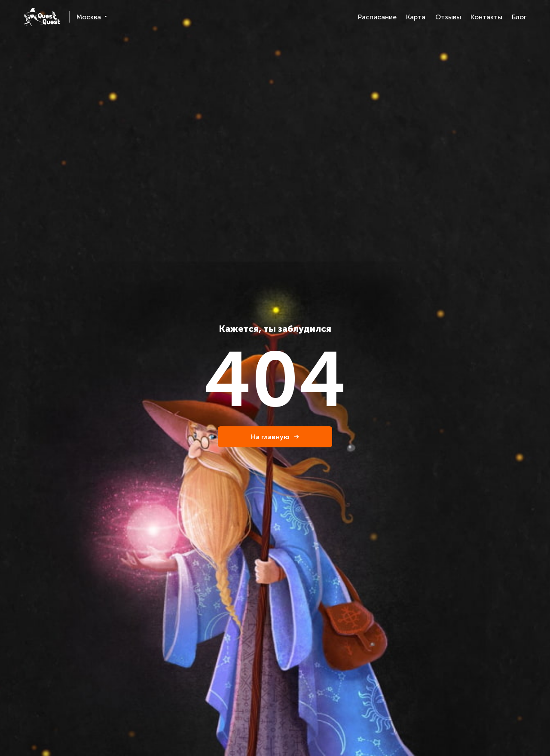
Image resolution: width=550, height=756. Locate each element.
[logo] (42, 17)
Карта (416, 17)
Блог (519, 17)
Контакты (486, 17)
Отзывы (448, 17)
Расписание (377, 17)
